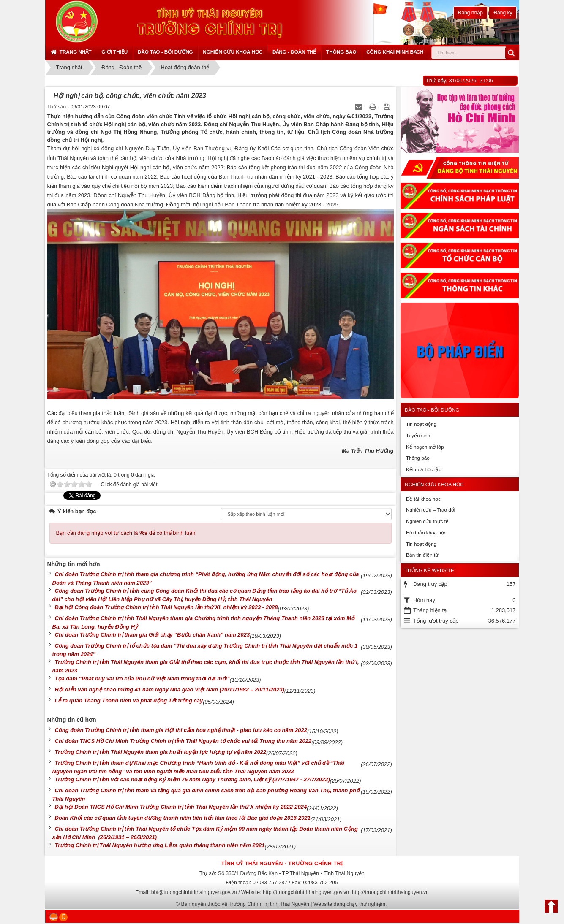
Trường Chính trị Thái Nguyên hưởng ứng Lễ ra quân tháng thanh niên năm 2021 (160, 845)
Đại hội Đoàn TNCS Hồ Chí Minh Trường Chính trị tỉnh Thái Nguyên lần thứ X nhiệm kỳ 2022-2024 (181, 807)
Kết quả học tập (424, 469)
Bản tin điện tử (422, 555)
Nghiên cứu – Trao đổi (430, 510)
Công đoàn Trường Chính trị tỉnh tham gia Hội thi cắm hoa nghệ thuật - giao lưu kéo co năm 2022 (181, 730)
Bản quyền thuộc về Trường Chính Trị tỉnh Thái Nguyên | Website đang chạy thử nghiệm (283, 904)
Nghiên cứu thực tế (427, 521)
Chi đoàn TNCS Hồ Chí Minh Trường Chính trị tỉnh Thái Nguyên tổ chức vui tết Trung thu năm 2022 (183, 741)
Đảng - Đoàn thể (294, 52)
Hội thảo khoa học (426, 532)
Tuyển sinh (418, 435)
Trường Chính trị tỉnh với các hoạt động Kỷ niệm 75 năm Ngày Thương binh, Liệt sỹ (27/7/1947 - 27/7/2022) (192, 779)
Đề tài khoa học (423, 499)
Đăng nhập (470, 13)
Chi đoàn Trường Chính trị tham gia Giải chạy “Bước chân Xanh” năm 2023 (153, 635)
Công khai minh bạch (395, 52)
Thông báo (341, 52)
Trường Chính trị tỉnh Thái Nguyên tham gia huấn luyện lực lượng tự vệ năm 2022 (161, 752)
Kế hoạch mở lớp (425, 447)
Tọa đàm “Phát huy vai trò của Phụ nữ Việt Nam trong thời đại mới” (142, 679)
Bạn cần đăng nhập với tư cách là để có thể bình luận (126, 533)
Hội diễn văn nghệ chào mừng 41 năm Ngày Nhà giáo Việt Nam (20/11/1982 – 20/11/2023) (170, 690)
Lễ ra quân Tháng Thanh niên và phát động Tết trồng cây (129, 700)
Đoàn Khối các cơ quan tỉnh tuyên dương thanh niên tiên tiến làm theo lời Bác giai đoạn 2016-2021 (183, 818)
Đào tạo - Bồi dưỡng (165, 52)
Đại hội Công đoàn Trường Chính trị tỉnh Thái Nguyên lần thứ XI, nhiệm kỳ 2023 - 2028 (166, 607)
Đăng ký (503, 13)
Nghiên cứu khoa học (233, 52)
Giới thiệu (114, 52)
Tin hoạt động (421, 424)
